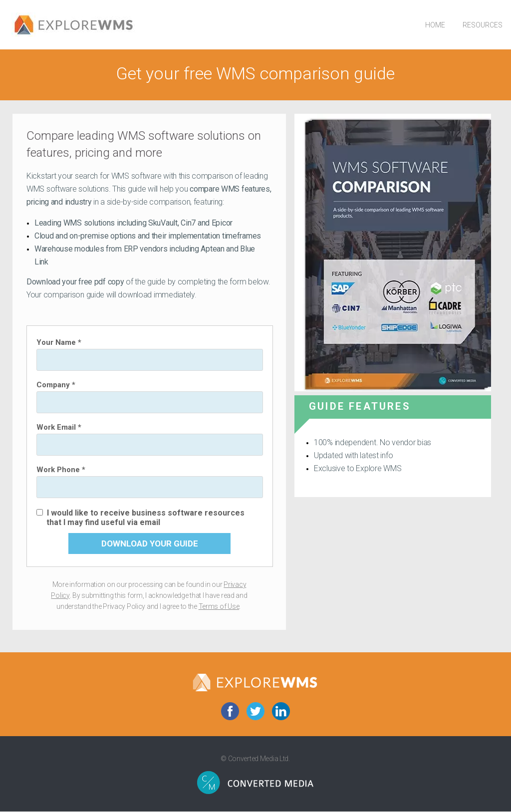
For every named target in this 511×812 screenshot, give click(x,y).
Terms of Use (219, 606)
